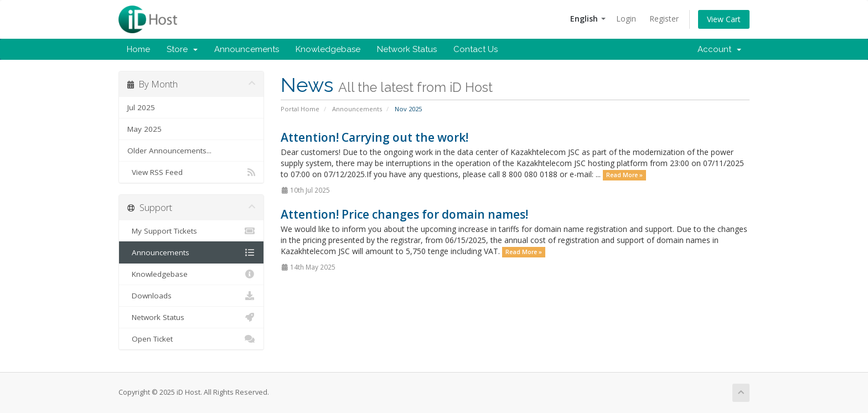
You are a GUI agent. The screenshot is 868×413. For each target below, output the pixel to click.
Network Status (407, 49)
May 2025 (144, 129)
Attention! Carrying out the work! (374, 137)
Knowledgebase (328, 49)
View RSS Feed (191, 172)
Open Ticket (191, 339)
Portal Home (300, 109)
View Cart (724, 19)
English (588, 19)
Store (182, 49)
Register (664, 19)
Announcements (247, 49)
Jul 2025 (141, 107)
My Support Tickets (191, 231)
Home (138, 49)
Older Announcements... (169, 151)
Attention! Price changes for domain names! (404, 214)
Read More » (624, 175)
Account (719, 49)
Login (626, 19)
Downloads (191, 296)
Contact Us (476, 49)
